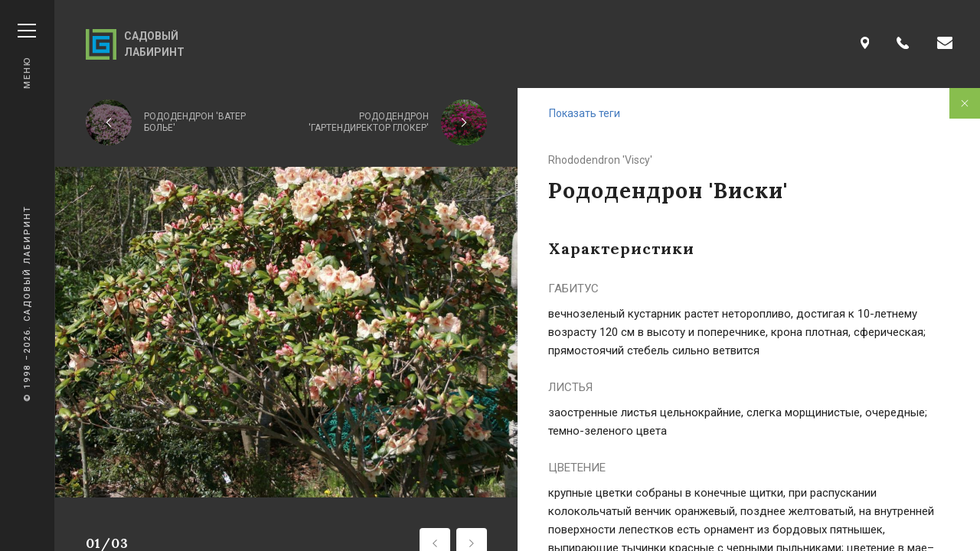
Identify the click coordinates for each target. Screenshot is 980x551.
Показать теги (585, 113)
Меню (27, 56)
